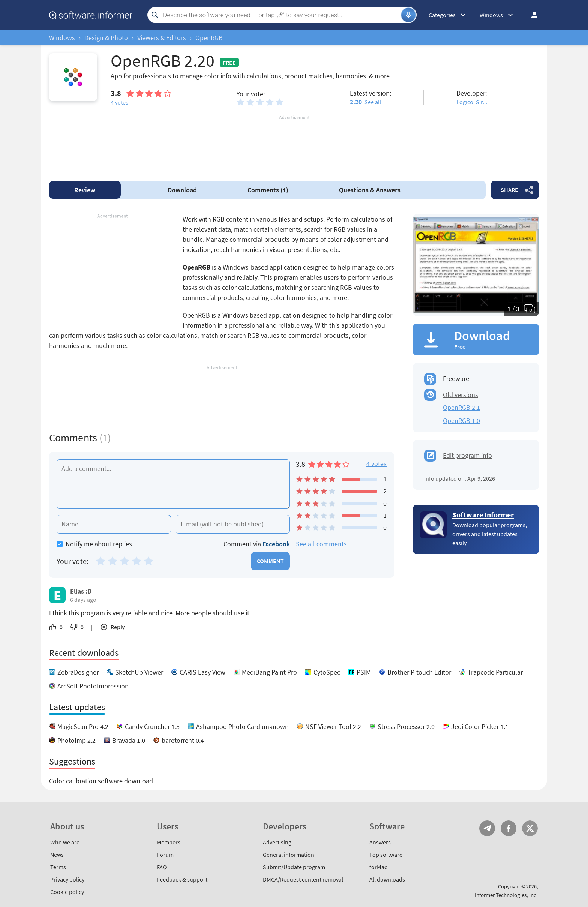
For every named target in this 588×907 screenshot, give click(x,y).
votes (119, 102)
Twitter (530, 828)
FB (508, 828)
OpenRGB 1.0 (461, 421)
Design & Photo (106, 38)
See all (373, 102)
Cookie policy (67, 892)
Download (182, 190)
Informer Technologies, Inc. (506, 895)
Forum (165, 855)
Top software (386, 855)
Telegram (487, 828)
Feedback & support (182, 879)
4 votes (376, 464)
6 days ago (83, 600)
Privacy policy (67, 879)
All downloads (387, 879)
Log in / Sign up (531, 15)
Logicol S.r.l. (472, 102)
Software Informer (483, 515)
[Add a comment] (173, 484)
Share (509, 190)
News (57, 855)
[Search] (281, 15)
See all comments (321, 544)
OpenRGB (209, 38)
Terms (58, 867)
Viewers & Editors (162, 38)
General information (289, 855)
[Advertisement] (294, 144)
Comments (268, 190)
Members (169, 842)
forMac (378, 867)
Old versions (460, 395)
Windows (62, 38)
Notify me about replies (94, 544)
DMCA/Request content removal (303, 879)
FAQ (162, 867)
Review (85, 190)
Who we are (65, 842)
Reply (118, 627)
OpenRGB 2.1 (461, 407)
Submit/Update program (294, 867)
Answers (370, 190)
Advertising (277, 842)
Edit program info (467, 455)
